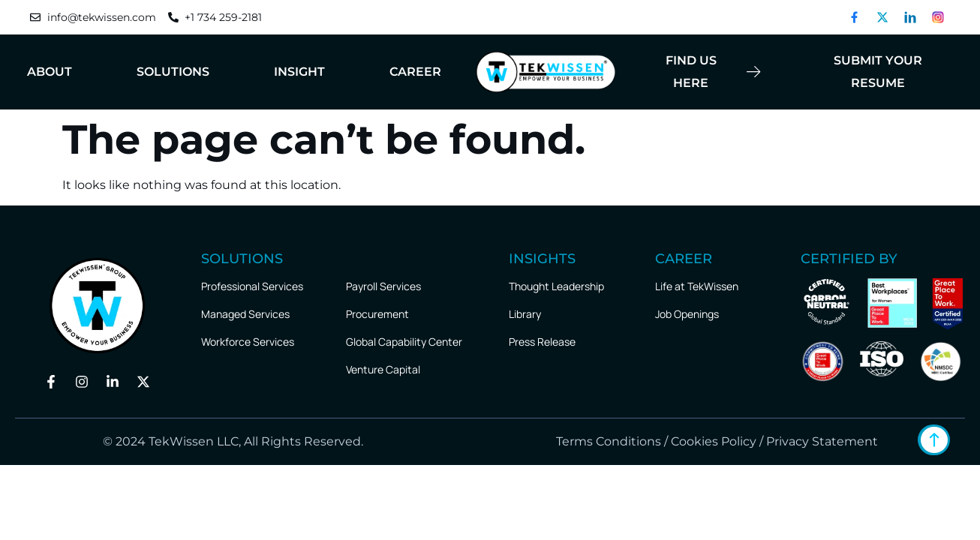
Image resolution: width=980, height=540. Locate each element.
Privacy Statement (822, 441)
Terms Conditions (607, 441)
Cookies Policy (714, 441)
